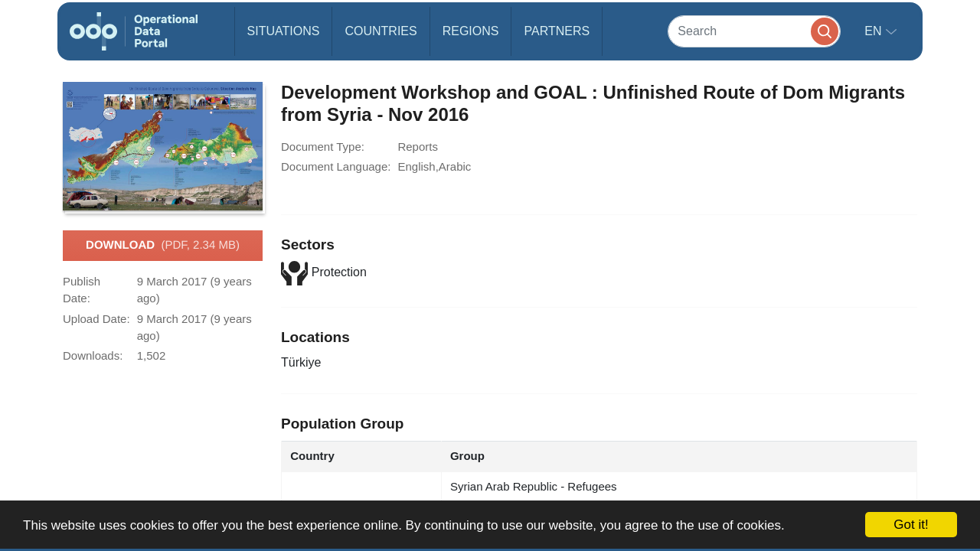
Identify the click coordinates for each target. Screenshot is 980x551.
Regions (471, 31)
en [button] (875, 31)
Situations (284, 31)
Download (163, 246)
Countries (381, 31)
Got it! (911, 525)
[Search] (754, 31)
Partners (557, 31)
